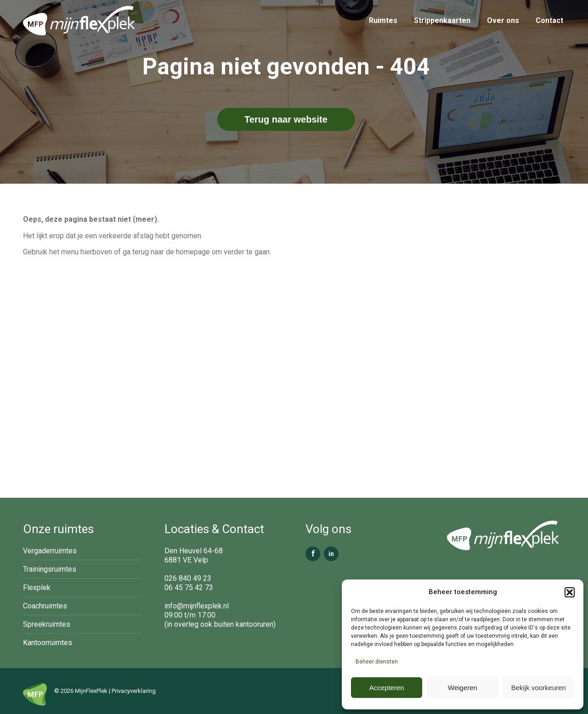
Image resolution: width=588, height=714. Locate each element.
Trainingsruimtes (50, 569)
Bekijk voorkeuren (539, 688)
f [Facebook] (313, 554)
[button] (570, 592)
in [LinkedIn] (331, 554)
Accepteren (387, 688)
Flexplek (37, 588)
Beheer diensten (377, 662)
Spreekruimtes (47, 624)
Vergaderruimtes (50, 551)
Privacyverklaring (134, 691)
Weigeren (463, 688)
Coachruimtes (45, 606)
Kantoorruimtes (48, 643)
